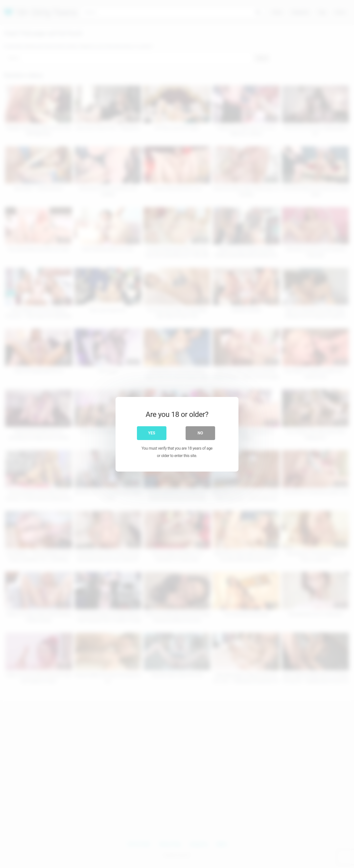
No (200, 433)
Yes (152, 433)
